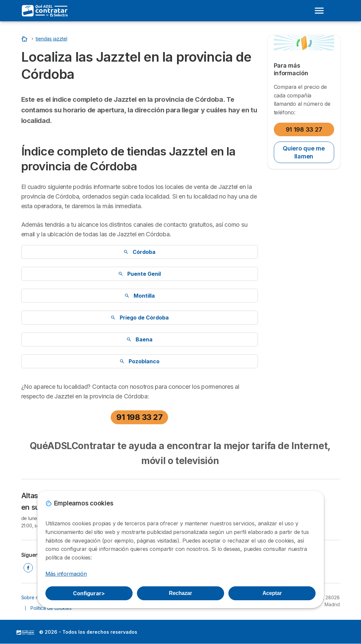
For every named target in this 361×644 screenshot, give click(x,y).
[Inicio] (25, 39)
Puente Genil (139, 274)
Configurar (89, 593)
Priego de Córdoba (140, 318)
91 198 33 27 (139, 417)
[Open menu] (319, 11)
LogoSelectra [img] (26, 632)
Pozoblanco (139, 361)
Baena (139, 339)
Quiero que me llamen (304, 152)
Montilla (140, 296)
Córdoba (139, 252)
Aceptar (272, 593)
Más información (66, 574)
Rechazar (181, 593)
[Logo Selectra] (45, 11)
